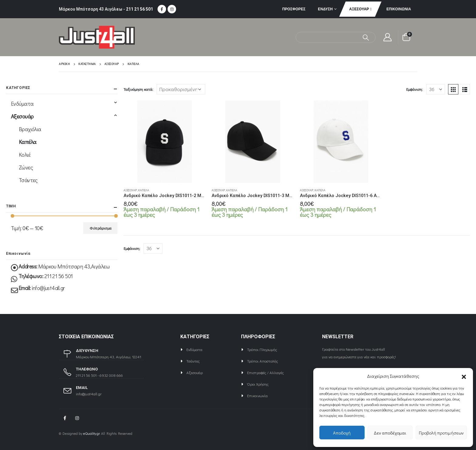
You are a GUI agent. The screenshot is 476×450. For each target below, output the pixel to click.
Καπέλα (144, 190)
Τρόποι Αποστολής (263, 361)
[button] (464, 376)
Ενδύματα (22, 104)
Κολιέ (25, 155)
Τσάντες (28, 180)
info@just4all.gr (48, 288)
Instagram (77, 418)
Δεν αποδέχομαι (390, 433)
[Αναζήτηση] (366, 37)
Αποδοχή (342, 433)
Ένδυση (325, 9)
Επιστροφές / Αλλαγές (265, 372)
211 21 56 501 (139, 9)
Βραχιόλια (30, 129)
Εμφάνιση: (415, 89)
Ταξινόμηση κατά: (138, 89)
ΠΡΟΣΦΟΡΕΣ (294, 9)
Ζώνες (26, 167)
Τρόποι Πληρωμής (262, 349)
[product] (165, 141)
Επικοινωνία (399, 9)
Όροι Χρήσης (258, 384)
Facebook (65, 418)
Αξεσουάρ (359, 9)
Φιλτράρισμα (100, 228)
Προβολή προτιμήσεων (441, 433)
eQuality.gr (91, 433)
